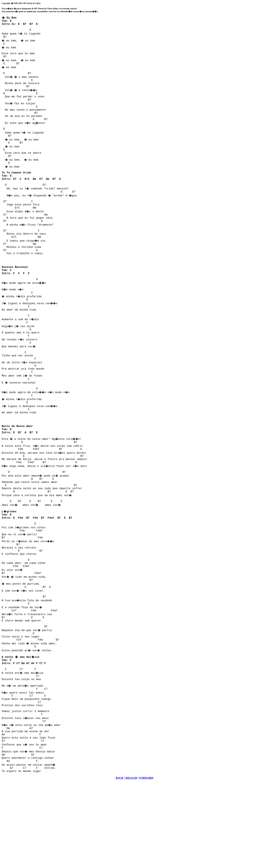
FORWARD (146, 863)
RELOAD (132, 863)
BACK (120, 863)
